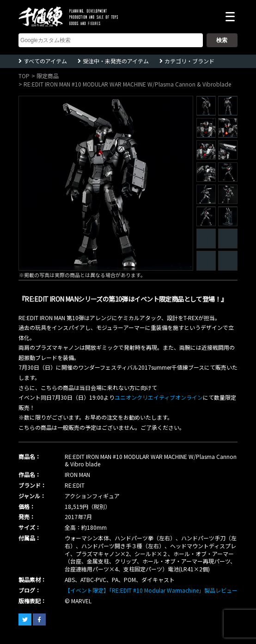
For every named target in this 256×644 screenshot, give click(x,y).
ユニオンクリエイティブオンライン (159, 397)
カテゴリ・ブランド (189, 61)
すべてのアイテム (45, 61)
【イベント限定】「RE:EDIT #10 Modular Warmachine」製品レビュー (151, 590)
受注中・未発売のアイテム (116, 61)
